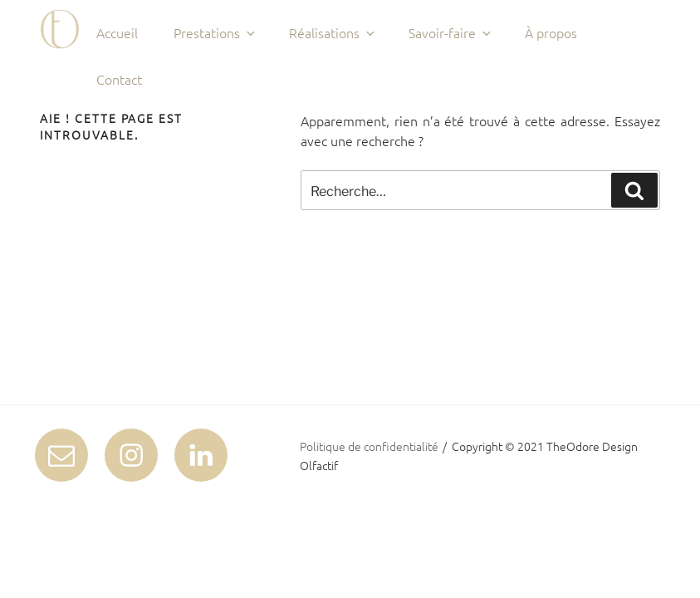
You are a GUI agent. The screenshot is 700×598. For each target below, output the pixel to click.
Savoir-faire (451, 32)
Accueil (117, 32)
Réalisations (333, 32)
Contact (119, 79)
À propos (551, 32)
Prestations (215, 32)
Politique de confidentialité (369, 446)
